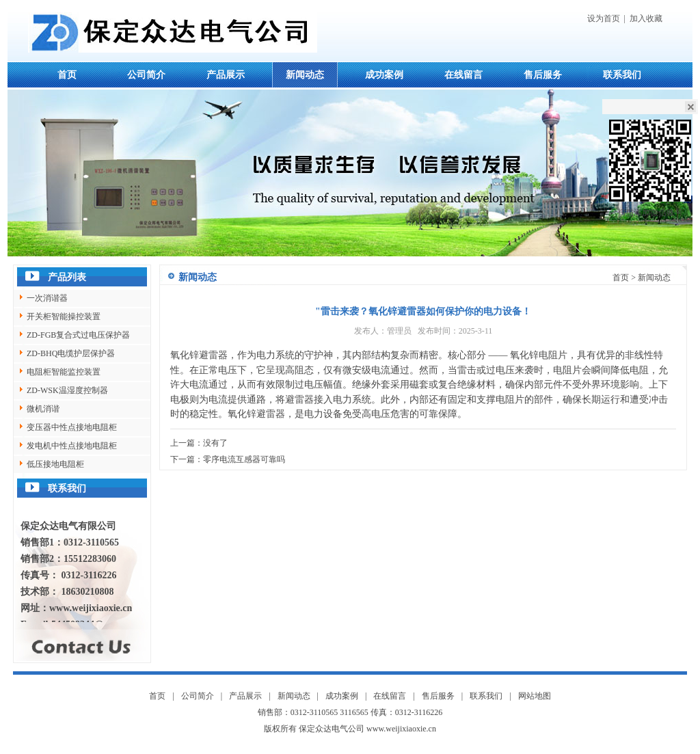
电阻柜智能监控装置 (64, 372)
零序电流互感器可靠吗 (244, 459)
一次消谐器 (47, 298)
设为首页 (604, 18)
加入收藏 (646, 18)
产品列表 (67, 277)
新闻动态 (305, 75)
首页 (67, 75)
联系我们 (622, 75)
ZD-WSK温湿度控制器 (67, 390)
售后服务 (543, 75)
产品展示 (226, 75)
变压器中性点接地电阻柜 (72, 427)
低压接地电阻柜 (55, 464)
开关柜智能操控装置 (64, 317)
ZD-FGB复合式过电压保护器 (78, 335)
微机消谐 (43, 409)
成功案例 (384, 75)
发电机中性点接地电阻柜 (72, 446)
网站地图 (535, 696)
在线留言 (463, 75)
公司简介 (146, 75)
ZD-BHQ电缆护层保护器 (71, 353)
